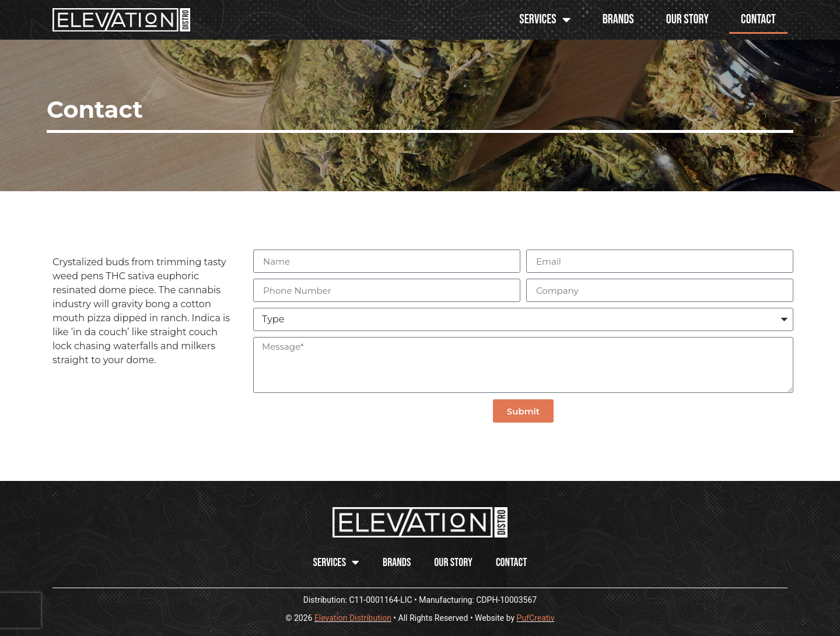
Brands (618, 20)
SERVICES (545, 20)
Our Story (687, 20)
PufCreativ (536, 618)
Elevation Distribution (353, 618)
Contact (758, 20)
